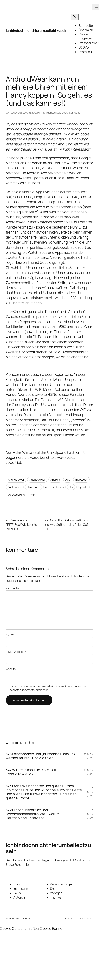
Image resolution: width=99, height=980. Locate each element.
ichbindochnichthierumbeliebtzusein (37, 31)
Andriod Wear (16, 480)
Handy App (33, 487)
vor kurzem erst (36, 158)
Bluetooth (81, 480)
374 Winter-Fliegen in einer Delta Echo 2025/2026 (32, 772)
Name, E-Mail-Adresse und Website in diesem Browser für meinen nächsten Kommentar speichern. (48, 688)
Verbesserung (16, 495)
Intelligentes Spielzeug (54, 112)
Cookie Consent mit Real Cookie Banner (32, 929)
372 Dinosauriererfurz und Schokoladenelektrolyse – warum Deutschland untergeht (33, 814)
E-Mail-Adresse (16, 652)
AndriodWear (37, 480)
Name (10, 635)
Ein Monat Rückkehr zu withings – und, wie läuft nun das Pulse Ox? (67, 522)
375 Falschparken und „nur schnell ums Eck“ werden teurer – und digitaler (41, 756)
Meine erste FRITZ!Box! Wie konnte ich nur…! (21, 525)
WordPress (87, 918)
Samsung (75, 112)
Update (83, 487)
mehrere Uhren (54, 487)
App (68, 480)
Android (55, 480)
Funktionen (15, 487)
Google (35, 112)
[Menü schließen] (75, 17)
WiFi (33, 495)
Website (11, 669)
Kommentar (14, 588)
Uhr (71, 487)
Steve (25, 112)
